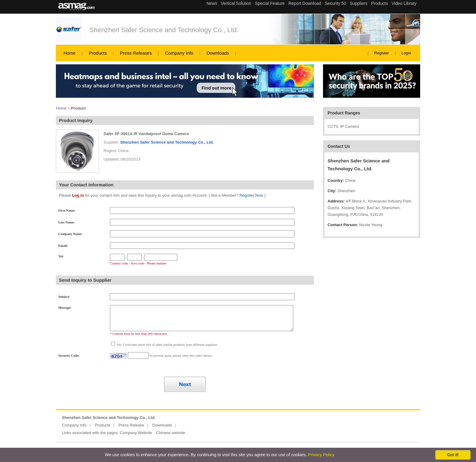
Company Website (136, 433)
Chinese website (170, 433)
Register (382, 53)
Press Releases (136, 53)
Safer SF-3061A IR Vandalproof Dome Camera (146, 134)
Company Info (179, 53)
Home (70, 53)
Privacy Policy (321, 455)
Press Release (131, 425)
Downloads (218, 53)
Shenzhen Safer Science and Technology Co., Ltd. (164, 30)
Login (406, 53)
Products (98, 53)
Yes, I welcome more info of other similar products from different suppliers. (167, 345)
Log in (78, 195)
